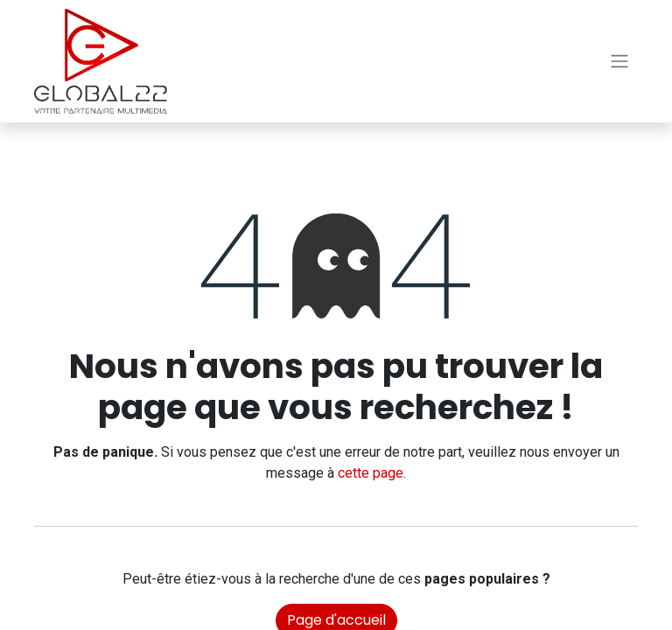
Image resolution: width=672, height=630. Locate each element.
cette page (371, 473)
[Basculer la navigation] (619, 62)
